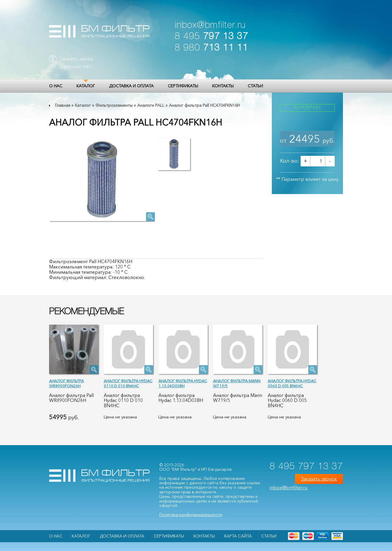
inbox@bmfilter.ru (210, 25)
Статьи (255, 86)
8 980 (211, 48)
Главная (63, 105)
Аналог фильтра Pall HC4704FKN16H (204, 105)
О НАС (56, 86)
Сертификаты (183, 86)
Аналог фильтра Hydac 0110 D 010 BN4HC (128, 383)
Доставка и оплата (131, 86)
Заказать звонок (76, 59)
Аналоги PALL (151, 105)
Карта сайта (238, 536)
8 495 (211, 37)
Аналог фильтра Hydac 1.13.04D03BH (183, 383)
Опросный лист (75, 67)
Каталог (86, 86)
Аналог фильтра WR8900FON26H (66, 383)
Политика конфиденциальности (191, 515)
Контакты (223, 86)
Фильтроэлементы (114, 105)
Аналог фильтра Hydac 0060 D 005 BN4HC (292, 383)
